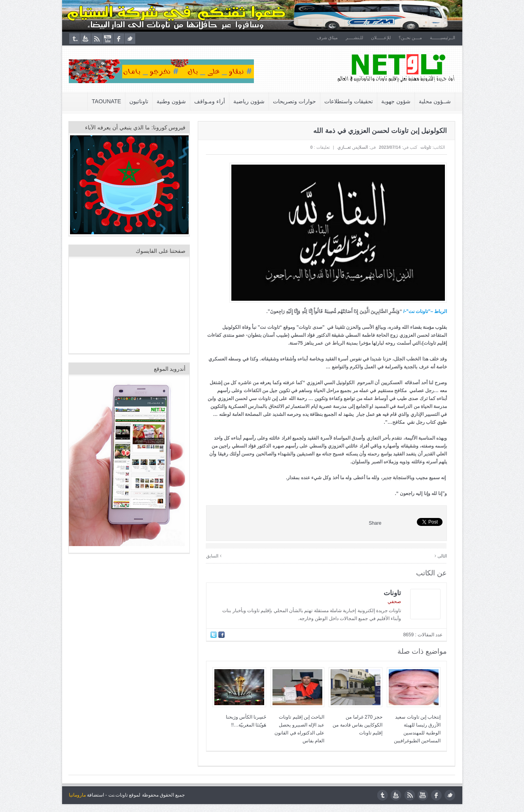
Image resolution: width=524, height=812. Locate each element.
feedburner (86, 39)
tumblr (75, 39)
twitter (130, 39)
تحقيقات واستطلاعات (349, 101)
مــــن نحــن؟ (410, 38)
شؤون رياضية (249, 101)
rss (97, 39)
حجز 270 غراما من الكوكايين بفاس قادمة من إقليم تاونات (358, 725)
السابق (214, 555)
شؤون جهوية (396, 101)
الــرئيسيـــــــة (443, 38)
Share (375, 523)
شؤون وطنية (171, 101)
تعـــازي (344, 147)
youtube (108, 39)
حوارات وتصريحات (294, 101)
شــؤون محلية (435, 101)
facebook (119, 39)
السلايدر (360, 147)
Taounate (106, 101)
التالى (441, 555)
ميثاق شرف (327, 38)
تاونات (426, 147)
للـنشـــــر (354, 38)
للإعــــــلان (381, 38)
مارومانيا (77, 795)
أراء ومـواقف (210, 101)
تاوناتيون (139, 101)
